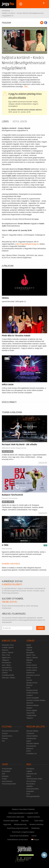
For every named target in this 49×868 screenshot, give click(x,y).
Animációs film (32, 774)
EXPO (29, 751)
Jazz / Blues (6, 665)
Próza (29, 678)
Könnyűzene (6, 663)
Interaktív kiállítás (33, 743)
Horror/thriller (31, 781)
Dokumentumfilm (33, 789)
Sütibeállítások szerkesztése (18, 839)
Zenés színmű (32, 665)
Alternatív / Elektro (9, 678)
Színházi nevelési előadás (36, 700)
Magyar (35, 839)
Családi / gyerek (8, 647)
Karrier (34, 836)
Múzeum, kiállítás (36, 727)
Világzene (5, 660)
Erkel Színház (7, 549)
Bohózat (29, 685)
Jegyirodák (7, 824)
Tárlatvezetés (31, 738)
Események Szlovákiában (19, 836)
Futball (4, 779)
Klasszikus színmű (33, 675)
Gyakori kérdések (34, 817)
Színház (31, 641)
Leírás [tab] (5, 122)
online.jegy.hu (10, 602)
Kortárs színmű (32, 668)
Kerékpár (5, 776)
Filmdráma (30, 769)
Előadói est (30, 673)
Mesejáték (30, 652)
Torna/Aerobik (7, 769)
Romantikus (31, 784)
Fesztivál (7, 727)
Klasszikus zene (8, 645)
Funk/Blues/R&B (8, 675)
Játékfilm (30, 786)
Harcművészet (7, 781)
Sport (5, 764)
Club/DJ (5, 673)
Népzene (5, 650)
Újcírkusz (30, 703)
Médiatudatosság (20, 824)
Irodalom (30, 695)
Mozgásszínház (32, 690)
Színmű (29, 680)
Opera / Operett (8, 652)
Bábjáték (30, 660)
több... (27, 87)
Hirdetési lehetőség (36, 824)
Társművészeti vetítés (34, 779)
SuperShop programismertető (18, 828)
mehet (41, 628)
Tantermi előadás (33, 705)
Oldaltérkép (35, 828)
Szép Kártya (39, 821)
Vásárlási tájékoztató (11, 821)
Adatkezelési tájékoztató (15, 817)
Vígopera (30, 718)
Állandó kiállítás (32, 736)
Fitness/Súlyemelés (9, 784)
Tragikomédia (31, 715)
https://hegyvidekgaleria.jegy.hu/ (28, 244)
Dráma (29, 663)
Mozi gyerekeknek (33, 796)
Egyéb (29, 645)
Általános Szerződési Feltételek (23, 809)
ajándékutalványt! (12, 585)
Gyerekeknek (31, 746)
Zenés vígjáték (32, 710)
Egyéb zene (6, 658)
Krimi (28, 688)
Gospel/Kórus (7, 668)
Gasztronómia (7, 736)
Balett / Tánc (31, 655)
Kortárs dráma (32, 670)
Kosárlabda (6, 771)
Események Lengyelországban (23, 832)
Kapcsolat (25, 821)
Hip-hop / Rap (7, 670)
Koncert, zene (9, 641)
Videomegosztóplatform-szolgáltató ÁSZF (23, 813)
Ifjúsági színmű (32, 683)
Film (3, 741)
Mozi (29, 764)
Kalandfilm (30, 791)
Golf (3, 774)
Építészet (30, 749)
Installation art (32, 754)
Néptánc (29, 708)
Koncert (5, 733)
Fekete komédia (32, 693)
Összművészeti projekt (10, 731)
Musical (29, 650)
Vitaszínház (31, 713)
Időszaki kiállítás (32, 731)
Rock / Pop (6, 655)
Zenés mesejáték (33, 698)
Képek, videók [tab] (20, 122)
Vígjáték (29, 647)
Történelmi (30, 733)
